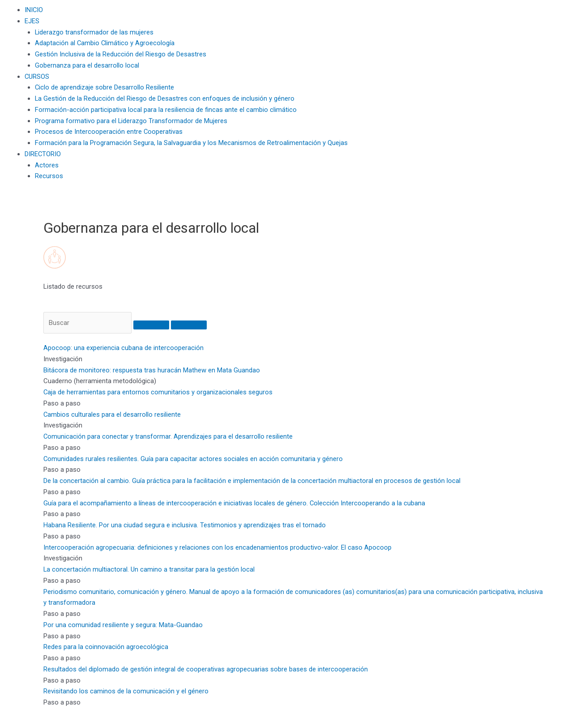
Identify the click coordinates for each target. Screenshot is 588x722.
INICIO (34, 10)
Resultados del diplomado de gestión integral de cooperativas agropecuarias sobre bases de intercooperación (206, 670)
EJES (32, 21)
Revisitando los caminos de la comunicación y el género (126, 692)
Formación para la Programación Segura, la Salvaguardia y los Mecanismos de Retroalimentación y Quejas (191, 143)
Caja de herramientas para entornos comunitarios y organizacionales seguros (158, 393)
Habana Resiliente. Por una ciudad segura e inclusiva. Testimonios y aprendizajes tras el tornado (185, 525)
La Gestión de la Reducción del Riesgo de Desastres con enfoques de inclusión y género (165, 98)
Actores (47, 165)
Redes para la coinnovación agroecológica (106, 647)
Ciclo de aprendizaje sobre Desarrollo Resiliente (105, 87)
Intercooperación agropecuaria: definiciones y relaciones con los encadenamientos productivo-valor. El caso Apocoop (217, 547)
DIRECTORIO (43, 154)
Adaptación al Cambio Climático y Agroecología (105, 43)
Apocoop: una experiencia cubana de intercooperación (124, 348)
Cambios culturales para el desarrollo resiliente (112, 414)
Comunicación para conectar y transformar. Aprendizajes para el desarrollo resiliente (168, 437)
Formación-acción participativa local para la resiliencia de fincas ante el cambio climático (166, 110)
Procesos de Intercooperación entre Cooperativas (109, 132)
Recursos (49, 176)
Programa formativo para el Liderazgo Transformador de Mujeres (131, 121)
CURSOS (37, 77)
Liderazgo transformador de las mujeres (94, 32)
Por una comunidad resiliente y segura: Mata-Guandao (123, 625)
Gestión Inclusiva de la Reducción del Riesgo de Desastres (121, 54)
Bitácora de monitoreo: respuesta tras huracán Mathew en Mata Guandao (152, 370)
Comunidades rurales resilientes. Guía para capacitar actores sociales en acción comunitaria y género (193, 459)
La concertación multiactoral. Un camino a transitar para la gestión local (149, 570)
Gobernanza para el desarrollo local (87, 65)
